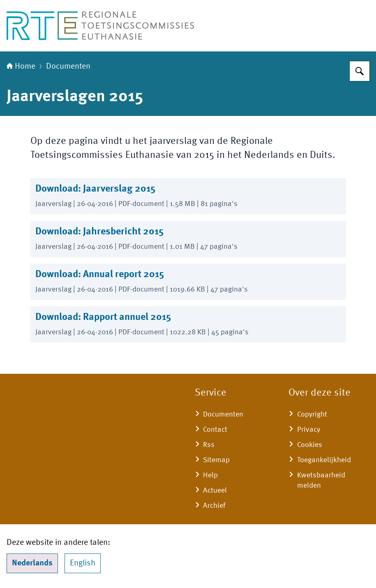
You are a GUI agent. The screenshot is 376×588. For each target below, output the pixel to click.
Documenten (68, 67)
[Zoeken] (360, 71)
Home (21, 67)
